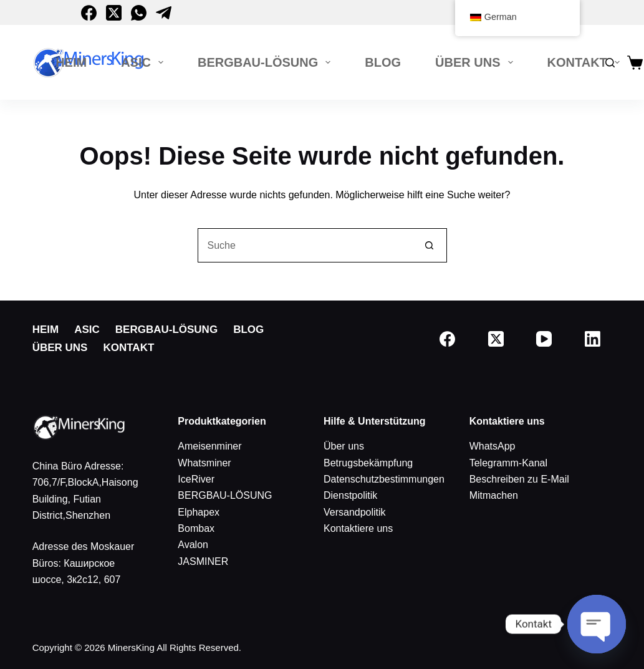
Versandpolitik (355, 512)
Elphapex (199, 512)
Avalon (193, 545)
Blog (383, 62)
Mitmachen (494, 495)
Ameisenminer (209, 446)
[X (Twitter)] (114, 13)
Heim (71, 62)
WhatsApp (493, 446)
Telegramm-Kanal (508, 463)
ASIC (145, 62)
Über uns (476, 62)
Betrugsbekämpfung (368, 463)
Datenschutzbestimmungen (384, 479)
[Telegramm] (164, 13)
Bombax (196, 528)
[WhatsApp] (139, 13)
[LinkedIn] (593, 339)
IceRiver (196, 479)
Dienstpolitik (350, 495)
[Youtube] (544, 339)
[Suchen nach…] (305, 245)
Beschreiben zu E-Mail (519, 479)
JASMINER (203, 561)
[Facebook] (89, 13)
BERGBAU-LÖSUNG (267, 62)
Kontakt (586, 62)
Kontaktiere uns (358, 528)
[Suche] (610, 63)
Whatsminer (204, 463)
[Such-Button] (430, 245)
